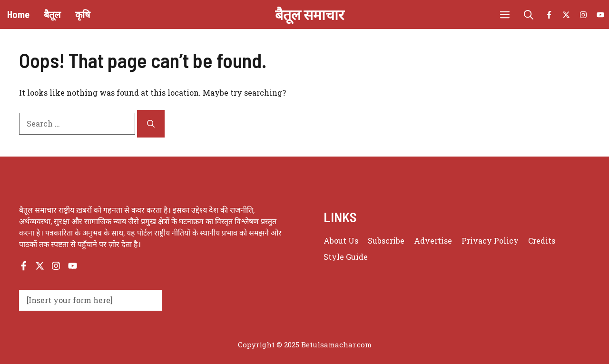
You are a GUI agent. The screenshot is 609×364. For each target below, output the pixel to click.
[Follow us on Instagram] (583, 15)
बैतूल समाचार (309, 14)
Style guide (346, 257)
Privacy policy (490, 241)
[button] (529, 15)
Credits (542, 241)
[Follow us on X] (566, 15)
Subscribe (386, 241)
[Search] (151, 124)
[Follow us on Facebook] (549, 15)
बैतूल (52, 14)
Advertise (433, 241)
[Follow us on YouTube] (600, 15)
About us (341, 241)
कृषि (83, 14)
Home (18, 14)
